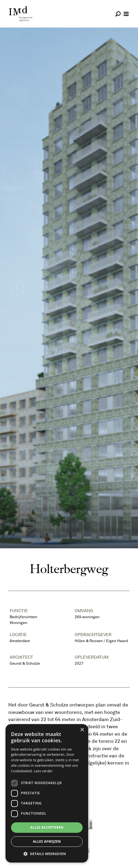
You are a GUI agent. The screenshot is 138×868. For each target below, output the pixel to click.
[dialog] (47, 793)
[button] (47, 854)
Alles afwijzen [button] (47, 841)
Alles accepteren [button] (47, 827)
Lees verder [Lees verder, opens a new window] (43, 771)
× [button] (82, 730)
